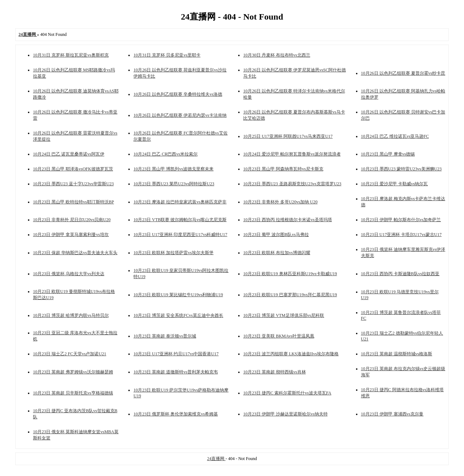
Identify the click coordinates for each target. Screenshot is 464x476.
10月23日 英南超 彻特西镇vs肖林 (275, 372)
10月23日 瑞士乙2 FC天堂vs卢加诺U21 (70, 354)
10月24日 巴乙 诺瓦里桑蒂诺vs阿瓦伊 (69, 154)
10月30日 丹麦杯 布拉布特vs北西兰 (277, 55)
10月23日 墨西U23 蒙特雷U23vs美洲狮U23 (401, 169)
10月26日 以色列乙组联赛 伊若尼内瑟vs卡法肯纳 (180, 115)
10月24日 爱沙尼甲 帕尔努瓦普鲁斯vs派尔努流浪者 (292, 154)
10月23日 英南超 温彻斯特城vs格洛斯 (397, 354)
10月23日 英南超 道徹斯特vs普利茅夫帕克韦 (176, 372)
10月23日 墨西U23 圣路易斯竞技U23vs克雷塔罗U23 (292, 184)
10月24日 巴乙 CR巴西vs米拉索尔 (165, 154)
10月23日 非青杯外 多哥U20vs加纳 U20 (280, 202)
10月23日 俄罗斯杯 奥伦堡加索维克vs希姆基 (176, 414)
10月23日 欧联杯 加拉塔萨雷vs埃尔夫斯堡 (173, 253)
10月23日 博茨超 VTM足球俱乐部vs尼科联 (284, 315)
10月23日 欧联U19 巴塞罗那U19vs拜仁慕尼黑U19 (290, 295)
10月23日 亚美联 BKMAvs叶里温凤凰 (279, 336)
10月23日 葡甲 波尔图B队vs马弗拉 (276, 235)
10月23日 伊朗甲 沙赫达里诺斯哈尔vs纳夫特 (285, 414)
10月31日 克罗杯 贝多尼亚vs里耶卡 (167, 55)
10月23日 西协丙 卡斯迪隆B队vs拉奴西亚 (400, 274)
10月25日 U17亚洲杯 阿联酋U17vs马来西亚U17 (288, 136)
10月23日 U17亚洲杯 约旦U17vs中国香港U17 (176, 354)
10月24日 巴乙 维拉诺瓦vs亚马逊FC (395, 136)
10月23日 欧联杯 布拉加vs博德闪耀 (277, 253)
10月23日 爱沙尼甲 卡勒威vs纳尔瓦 (395, 184)
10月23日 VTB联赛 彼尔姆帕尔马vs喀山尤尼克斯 (180, 220)
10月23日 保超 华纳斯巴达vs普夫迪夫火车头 (75, 253)
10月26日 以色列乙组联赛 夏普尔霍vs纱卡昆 (403, 73)
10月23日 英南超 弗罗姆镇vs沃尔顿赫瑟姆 (73, 372)
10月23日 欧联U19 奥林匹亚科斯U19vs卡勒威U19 (290, 274)
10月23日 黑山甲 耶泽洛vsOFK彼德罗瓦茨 (73, 169)
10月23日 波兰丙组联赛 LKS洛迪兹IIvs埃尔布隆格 (291, 354)
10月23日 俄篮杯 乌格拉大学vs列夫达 (69, 274)
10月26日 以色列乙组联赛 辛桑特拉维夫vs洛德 (178, 94)
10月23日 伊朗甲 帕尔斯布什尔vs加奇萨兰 (401, 220)
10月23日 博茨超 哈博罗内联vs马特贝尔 (71, 315)
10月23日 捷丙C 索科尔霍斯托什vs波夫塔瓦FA (287, 393)
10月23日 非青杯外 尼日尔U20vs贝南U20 (72, 220)
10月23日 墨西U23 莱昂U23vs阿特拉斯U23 (174, 184)
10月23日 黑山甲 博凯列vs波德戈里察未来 (173, 169)
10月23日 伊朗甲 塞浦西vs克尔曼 (392, 414)
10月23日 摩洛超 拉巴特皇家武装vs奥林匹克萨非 (180, 202)
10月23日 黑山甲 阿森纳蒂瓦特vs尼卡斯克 (283, 169)
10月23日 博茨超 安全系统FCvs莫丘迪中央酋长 (178, 315)
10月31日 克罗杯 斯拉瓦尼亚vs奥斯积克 (71, 55)
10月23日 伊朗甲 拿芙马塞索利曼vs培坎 (71, 235)
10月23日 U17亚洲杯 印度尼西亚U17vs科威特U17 (180, 235)
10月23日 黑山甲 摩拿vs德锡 (388, 154)
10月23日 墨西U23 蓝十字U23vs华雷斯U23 (73, 184)
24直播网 (216, 459)
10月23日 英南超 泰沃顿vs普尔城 (165, 336)
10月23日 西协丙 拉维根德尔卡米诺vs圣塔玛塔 (288, 220)
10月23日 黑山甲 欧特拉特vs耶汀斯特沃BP (73, 202)
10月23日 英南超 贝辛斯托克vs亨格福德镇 (73, 393)
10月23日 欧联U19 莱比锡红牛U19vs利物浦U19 (178, 295)
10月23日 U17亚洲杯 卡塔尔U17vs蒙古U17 (401, 235)
